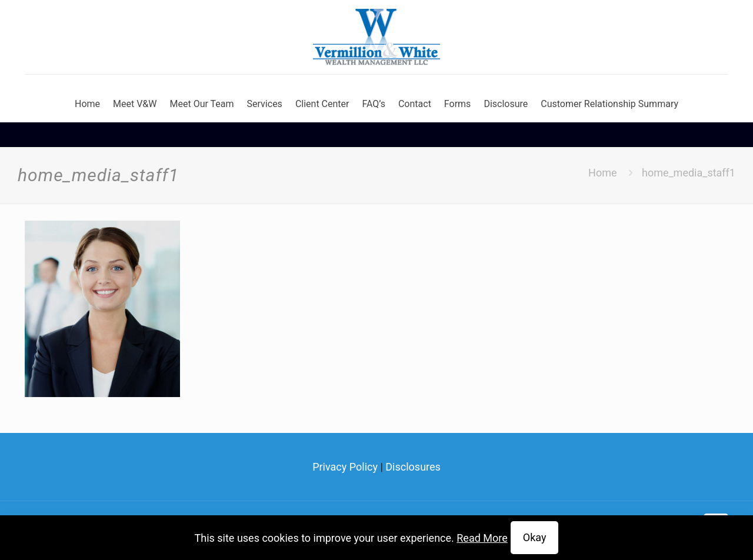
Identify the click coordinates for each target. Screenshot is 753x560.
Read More (482, 538)
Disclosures (413, 467)
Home (602, 173)
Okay (535, 537)
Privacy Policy (345, 467)
